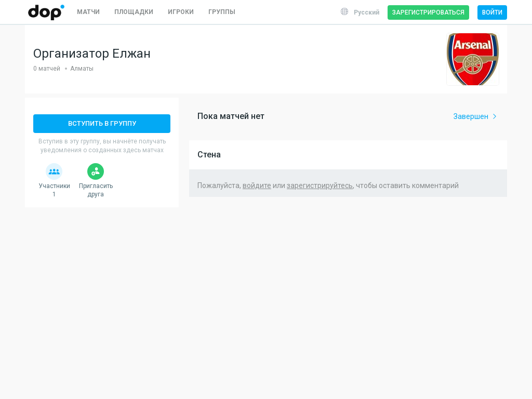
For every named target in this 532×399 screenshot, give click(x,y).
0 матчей (47, 69)
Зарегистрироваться (428, 12)
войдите (257, 185)
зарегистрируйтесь (320, 185)
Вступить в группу (102, 123)
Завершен (476, 116)
